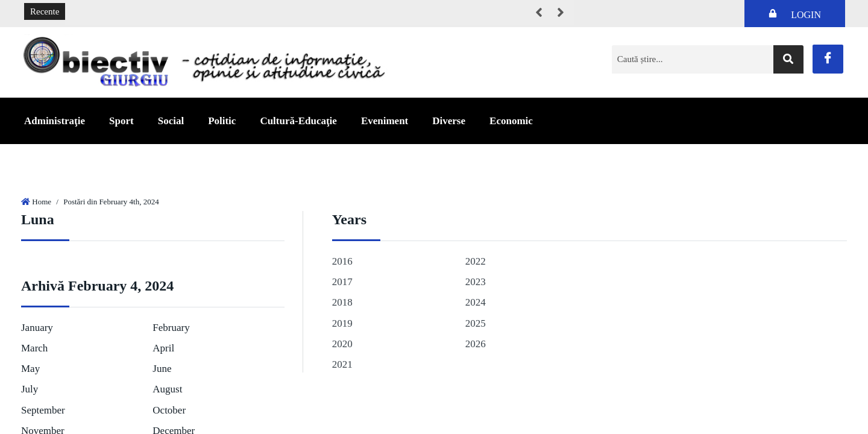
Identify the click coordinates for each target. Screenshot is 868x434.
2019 (342, 323)
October (169, 410)
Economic (511, 121)
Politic (222, 121)
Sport (121, 121)
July (30, 389)
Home (42, 202)
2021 (342, 364)
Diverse (449, 121)
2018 (342, 302)
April (163, 348)
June (162, 369)
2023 (476, 282)
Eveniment (385, 121)
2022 (476, 261)
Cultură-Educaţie (298, 121)
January (37, 328)
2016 (342, 261)
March (34, 348)
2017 (342, 282)
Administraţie (55, 121)
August (167, 389)
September (43, 410)
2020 (342, 344)
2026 (476, 344)
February (171, 328)
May (30, 369)
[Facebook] (828, 59)
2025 (476, 323)
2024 (476, 302)
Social (171, 121)
